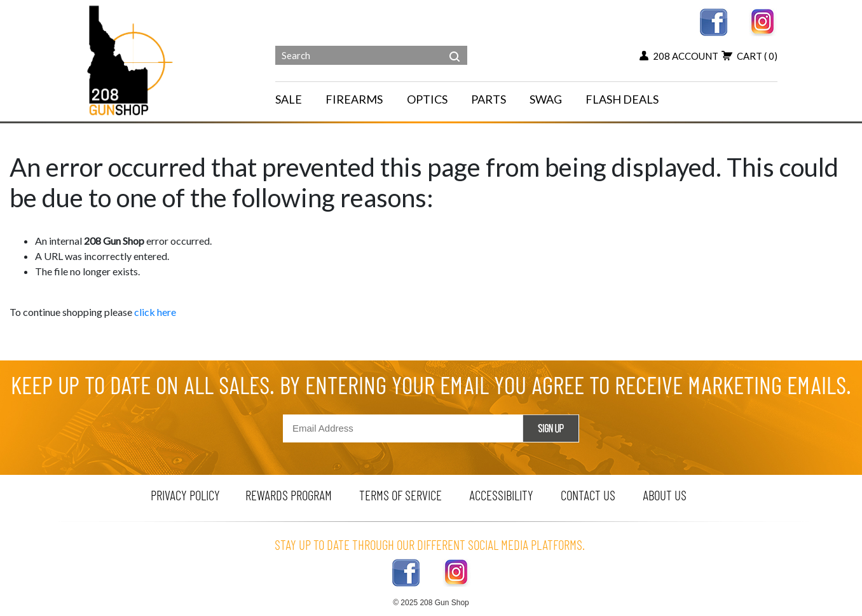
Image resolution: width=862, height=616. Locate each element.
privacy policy (185, 495)
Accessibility (501, 495)
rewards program (289, 495)
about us (665, 495)
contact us (588, 495)
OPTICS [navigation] (427, 99)
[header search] (455, 47)
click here (155, 312)
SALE (289, 99)
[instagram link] (763, 21)
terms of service (400, 495)
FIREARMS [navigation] (354, 99)
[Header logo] (131, 59)
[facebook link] (714, 21)
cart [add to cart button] (749, 56)
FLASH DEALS (622, 99)
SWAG (546, 99)
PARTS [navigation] (489, 99)
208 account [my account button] (679, 56)
